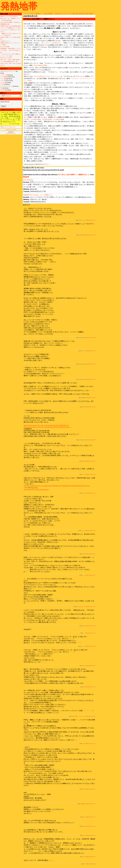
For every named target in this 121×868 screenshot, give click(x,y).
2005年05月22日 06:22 (90, 461)
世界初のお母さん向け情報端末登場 (10, 26)
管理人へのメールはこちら (8, 127)
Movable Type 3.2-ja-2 (11, 133)
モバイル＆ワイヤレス (7, 86)
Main (82, 14)
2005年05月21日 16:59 (90, 398)
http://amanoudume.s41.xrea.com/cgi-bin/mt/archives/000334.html (46, 425)
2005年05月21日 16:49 (90, 379)
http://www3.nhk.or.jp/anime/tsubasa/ (36, 490)
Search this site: (5, 102)
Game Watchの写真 (40, 65)
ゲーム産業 (4, 81)
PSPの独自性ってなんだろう (79, 716)
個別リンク (48, 164)
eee (84, 666)
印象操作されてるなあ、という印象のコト (38, 195)
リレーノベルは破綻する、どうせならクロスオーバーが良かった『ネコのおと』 (10, 30)
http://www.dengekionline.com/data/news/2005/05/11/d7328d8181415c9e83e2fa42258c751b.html (57, 486)
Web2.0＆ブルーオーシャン (8, 71)
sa (84, 817)
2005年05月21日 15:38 (90, 235)
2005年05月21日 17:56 (90, 407)
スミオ (83, 646)
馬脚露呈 (83, 804)
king (84, 826)
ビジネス (3, 82)
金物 (84, 461)
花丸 (84, 626)
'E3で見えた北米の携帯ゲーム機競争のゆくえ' (74, 175)
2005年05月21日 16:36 (90, 364)
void (84, 554)
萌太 (84, 493)
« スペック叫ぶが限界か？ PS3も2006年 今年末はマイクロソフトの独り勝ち (51, 14)
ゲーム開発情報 (5, 77)
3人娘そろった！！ (6, 41)
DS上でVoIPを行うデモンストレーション (47, 76)
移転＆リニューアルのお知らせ (9, 17)
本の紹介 (3, 90)
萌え (2, 88)
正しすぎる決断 (5, 47)
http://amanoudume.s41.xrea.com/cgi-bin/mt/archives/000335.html (46, 427)
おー (84, 474)
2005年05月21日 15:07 (90, 220)
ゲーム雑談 (4, 79)
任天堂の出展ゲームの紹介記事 (53, 119)
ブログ (2, 84)
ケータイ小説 (4, 75)
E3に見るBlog (28, 180)
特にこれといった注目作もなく (52, 43)
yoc (84, 835)
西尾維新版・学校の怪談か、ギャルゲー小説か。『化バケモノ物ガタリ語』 (10, 50)
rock (84, 744)
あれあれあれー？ (81, 607)
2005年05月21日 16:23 (90, 351)
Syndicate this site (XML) (11, 130)
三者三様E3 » (90, 14)
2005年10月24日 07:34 (90, 474)
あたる (83, 531)
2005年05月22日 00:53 (90, 440)
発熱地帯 (19, 6)
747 (84, 857)
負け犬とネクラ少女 (6, 58)
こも (84, 575)
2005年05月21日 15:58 (90, 338)
